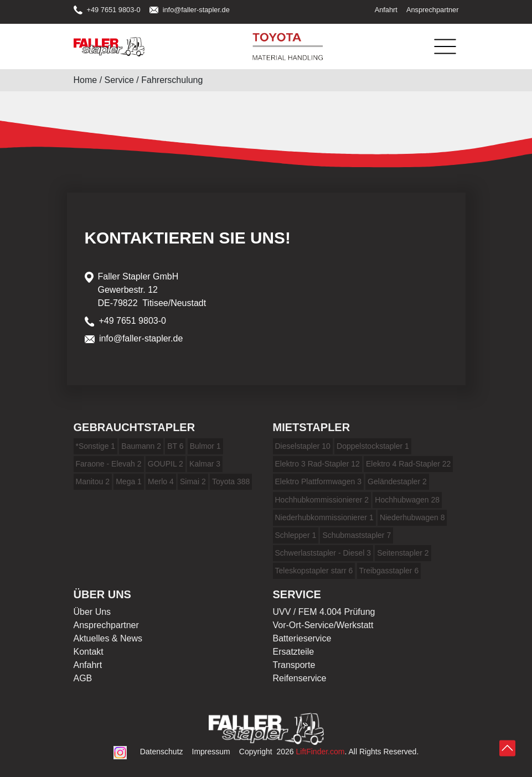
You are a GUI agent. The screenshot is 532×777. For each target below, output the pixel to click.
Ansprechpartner (433, 10)
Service (119, 80)
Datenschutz (162, 752)
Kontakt (89, 652)
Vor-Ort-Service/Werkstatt (323, 625)
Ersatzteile (294, 652)
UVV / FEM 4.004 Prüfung (324, 612)
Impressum (211, 752)
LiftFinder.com (321, 752)
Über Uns (92, 612)
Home (86, 80)
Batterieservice (302, 638)
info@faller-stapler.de (190, 10)
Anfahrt (386, 10)
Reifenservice (300, 678)
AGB (83, 678)
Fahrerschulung (172, 80)
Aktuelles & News (108, 638)
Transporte (294, 665)
